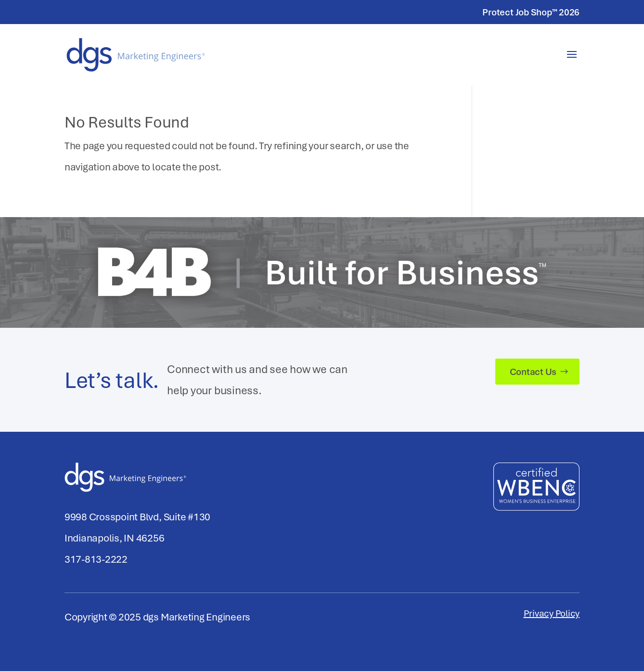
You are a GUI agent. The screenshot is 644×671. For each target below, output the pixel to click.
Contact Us (533, 372)
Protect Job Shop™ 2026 (531, 13)
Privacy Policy (552, 615)
